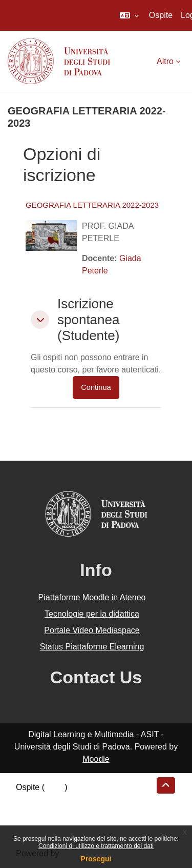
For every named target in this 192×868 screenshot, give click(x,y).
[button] (129, 15)
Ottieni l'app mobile (51, 824)
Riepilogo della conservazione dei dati (85, 800)
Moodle (96, 759)
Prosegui (96, 859)
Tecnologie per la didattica (92, 614)
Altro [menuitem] (165, 61)
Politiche (31, 812)
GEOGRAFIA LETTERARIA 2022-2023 (92, 205)
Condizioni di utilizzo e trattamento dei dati (96, 846)
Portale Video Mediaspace (92, 630)
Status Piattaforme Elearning (92, 647)
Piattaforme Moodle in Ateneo (92, 597)
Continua (96, 387)
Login (55, 787)
